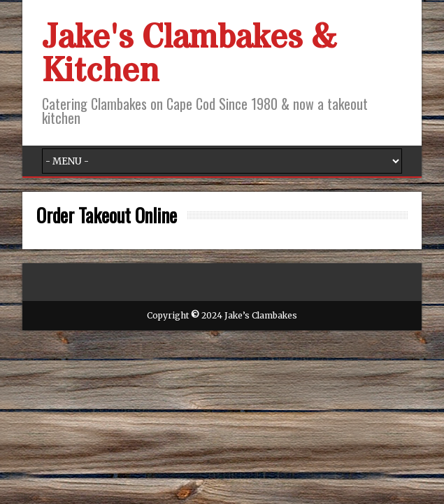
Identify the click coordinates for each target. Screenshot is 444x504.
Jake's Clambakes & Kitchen (189, 55)
